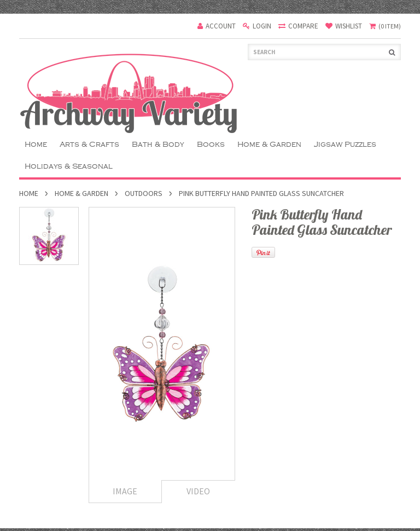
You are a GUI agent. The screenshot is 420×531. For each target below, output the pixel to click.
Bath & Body (158, 144)
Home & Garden (269, 144)
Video (198, 491)
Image (125, 491)
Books (211, 144)
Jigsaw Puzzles (345, 144)
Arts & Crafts (89, 144)
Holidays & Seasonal (69, 166)
